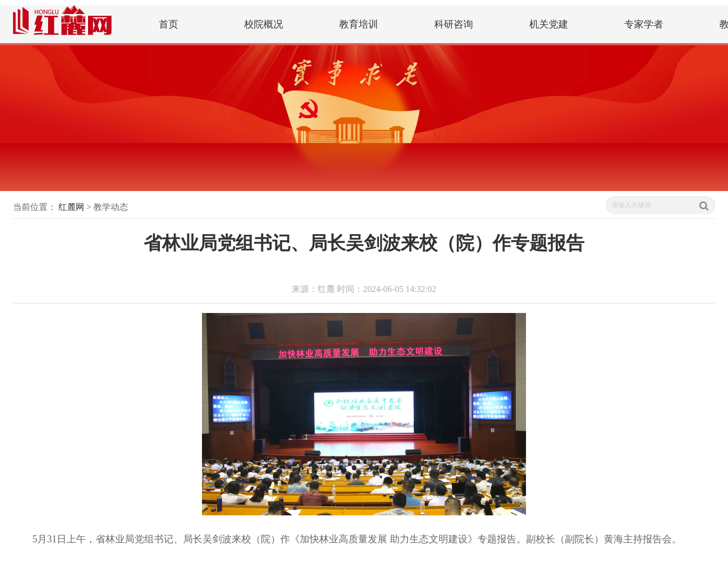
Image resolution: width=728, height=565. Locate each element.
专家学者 (644, 24)
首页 (168, 24)
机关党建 (549, 24)
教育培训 (359, 24)
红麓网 (71, 207)
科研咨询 (454, 24)
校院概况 (264, 24)
